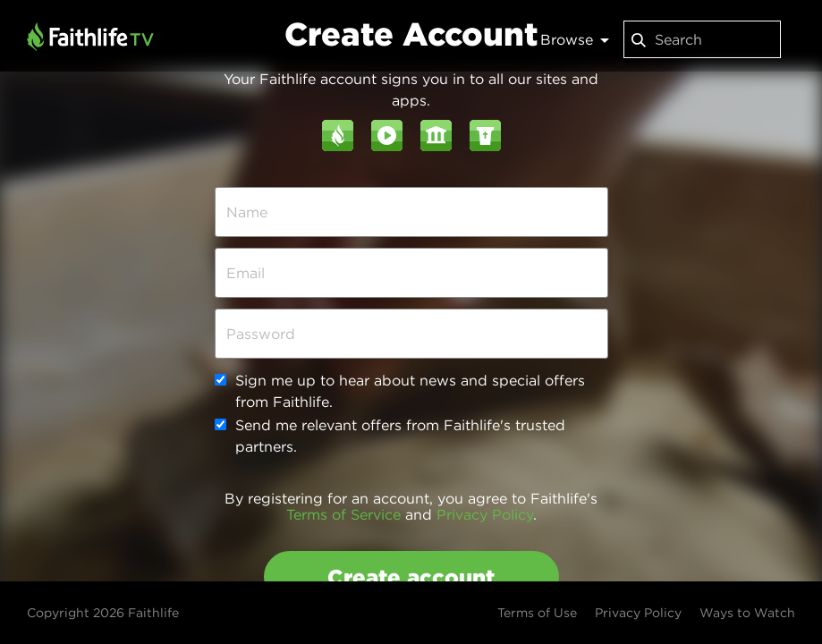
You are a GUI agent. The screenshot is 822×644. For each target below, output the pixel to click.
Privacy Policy (485, 514)
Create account (411, 577)
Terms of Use (537, 613)
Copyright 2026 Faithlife (103, 613)
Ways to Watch (747, 613)
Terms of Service (343, 514)
